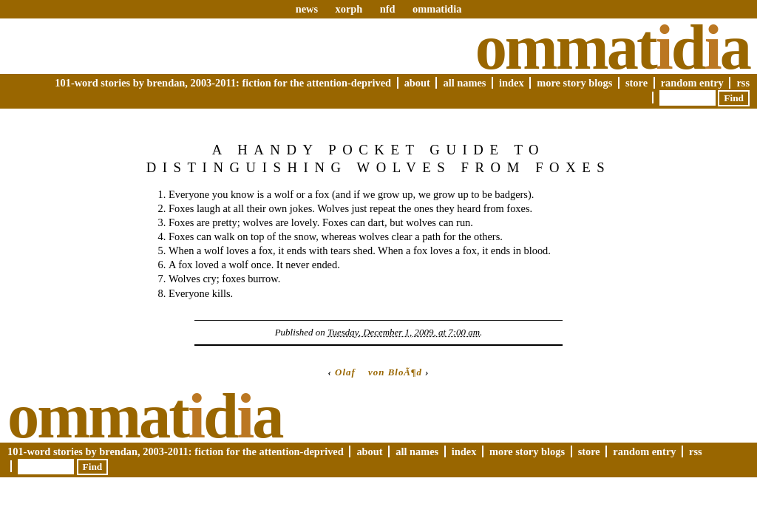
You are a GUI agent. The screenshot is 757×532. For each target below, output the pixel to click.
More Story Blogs (574, 83)
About (417, 83)
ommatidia (437, 9)
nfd (388, 9)
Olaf (345, 372)
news (307, 9)
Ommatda (612, 47)
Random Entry (692, 83)
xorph (349, 9)
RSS (743, 83)
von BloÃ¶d (395, 372)
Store (637, 83)
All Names (464, 83)
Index (512, 83)
